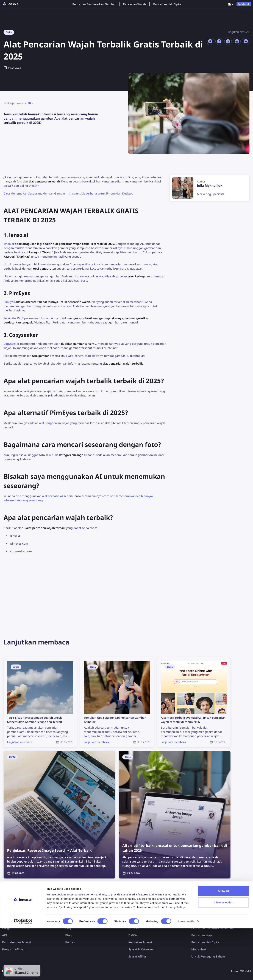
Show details (186, 973)
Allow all (223, 942)
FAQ (68, 928)
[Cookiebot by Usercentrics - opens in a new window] (23, 973)
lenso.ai (9, 244)
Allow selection (223, 954)
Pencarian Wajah (134, 4)
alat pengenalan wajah (54, 423)
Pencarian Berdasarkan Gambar (94, 4)
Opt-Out (134, 928)
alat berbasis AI (53, 496)
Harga (6, 928)
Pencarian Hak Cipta (167, 4)
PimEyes (9, 302)
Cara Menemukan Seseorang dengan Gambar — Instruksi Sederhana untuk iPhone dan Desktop (69, 193)
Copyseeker (11, 344)
